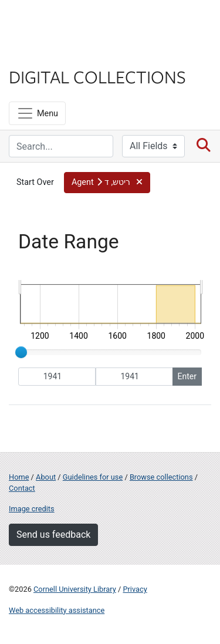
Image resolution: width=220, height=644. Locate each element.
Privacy (135, 589)
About (46, 477)
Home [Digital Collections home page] (19, 477)
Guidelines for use (93, 477)
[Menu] (37, 113)
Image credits (32, 509)
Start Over (35, 182)
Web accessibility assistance (57, 610)
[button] (107, 183)
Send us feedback (53, 535)
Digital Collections (97, 76)
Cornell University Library (75, 589)
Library (44, 54)
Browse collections (161, 477)
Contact (22, 488)
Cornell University (67, 23)
